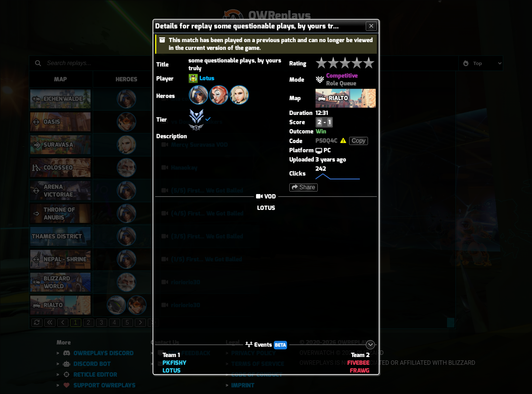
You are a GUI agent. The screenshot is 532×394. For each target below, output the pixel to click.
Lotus (207, 78)
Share (303, 187)
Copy (359, 141)
